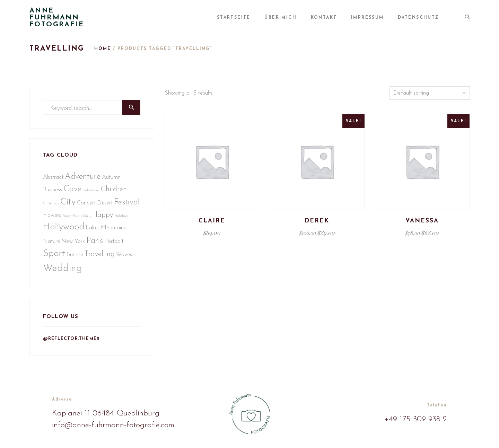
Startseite (248, 18)
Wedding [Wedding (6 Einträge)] (81, 273)
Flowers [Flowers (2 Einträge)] (80, 219)
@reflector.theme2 (72, 345)
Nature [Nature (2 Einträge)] (78, 245)
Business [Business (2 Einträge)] (53, 192)
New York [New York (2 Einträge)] (100, 245)
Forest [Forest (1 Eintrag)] (95, 219)
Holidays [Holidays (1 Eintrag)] (73, 233)
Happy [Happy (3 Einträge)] (54, 232)
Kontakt (333, 18)
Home (103, 49)
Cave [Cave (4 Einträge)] (73, 192)
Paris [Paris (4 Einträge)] (122, 245)
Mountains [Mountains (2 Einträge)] (56, 245)
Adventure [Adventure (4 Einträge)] (83, 179)
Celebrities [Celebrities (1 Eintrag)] (92, 193)
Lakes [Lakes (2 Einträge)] (131, 232)
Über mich (292, 18)
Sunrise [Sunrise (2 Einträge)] (96, 259)
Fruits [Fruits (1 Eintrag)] (105, 219)
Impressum (374, 18)
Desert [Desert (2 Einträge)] (106, 205)
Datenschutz (423, 18)
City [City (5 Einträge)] (69, 205)
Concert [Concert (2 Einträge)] (87, 205)
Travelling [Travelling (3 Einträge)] (121, 258)
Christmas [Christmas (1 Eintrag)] (52, 206)
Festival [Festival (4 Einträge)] (56, 218)
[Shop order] (430, 93)
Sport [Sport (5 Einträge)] (75, 258)
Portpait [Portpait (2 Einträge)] (53, 259)
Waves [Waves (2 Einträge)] (52, 274)
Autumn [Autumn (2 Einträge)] (112, 180)
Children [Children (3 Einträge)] (115, 192)
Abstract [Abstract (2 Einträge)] (54, 180)
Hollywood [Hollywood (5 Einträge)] (102, 231)
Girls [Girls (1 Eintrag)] (115, 219)
